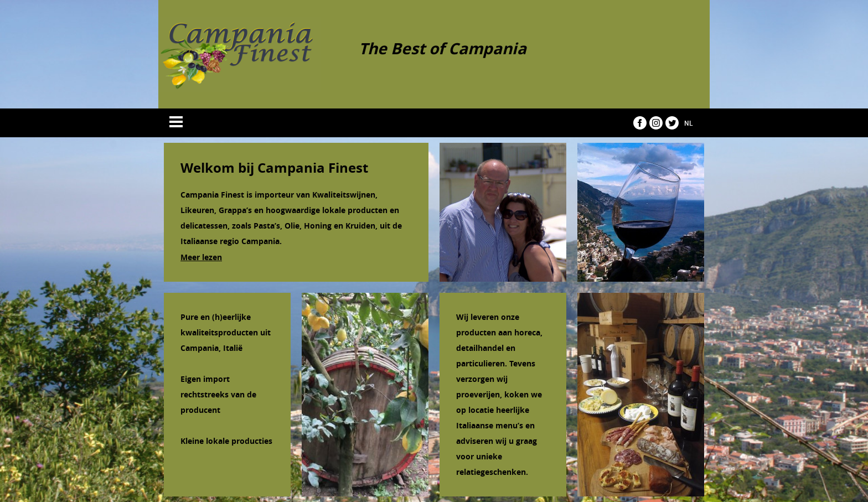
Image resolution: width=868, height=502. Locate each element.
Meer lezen (201, 257)
